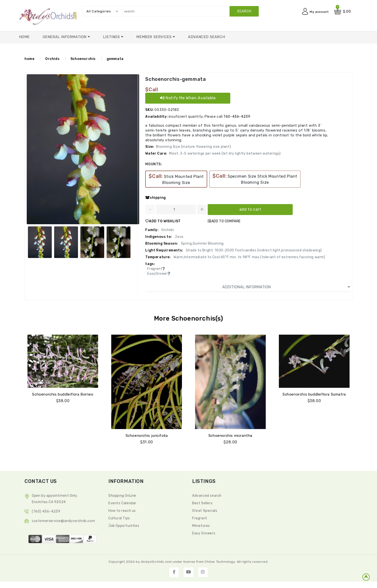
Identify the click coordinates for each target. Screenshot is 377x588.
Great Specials (205, 510)
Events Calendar (122, 503)
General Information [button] (65, 37)
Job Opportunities (124, 525)
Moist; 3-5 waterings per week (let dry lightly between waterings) (225, 153)
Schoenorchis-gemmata (175, 79)
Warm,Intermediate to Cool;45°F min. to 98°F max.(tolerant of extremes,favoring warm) (249, 257)
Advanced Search (206, 37)
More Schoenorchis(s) (189, 318)
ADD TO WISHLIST (163, 221)
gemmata (115, 59)
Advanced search (207, 495)
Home (24, 37)
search (244, 11)
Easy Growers (204, 533)
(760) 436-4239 (46, 511)
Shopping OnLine (122, 495)
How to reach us (122, 510)
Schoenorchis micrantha (230, 435)
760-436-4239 (237, 116)
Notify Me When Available (188, 98)
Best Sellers (202, 503)
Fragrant (200, 518)
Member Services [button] (154, 37)
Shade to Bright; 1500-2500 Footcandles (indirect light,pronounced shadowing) (253, 250)
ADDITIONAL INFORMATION (286, 287)
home (29, 59)
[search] (189, 11)
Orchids (52, 59)
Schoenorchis (83, 59)
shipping (155, 197)
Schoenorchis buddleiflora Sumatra (314, 394)
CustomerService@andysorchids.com (63, 520)
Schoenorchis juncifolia (147, 435)
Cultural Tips (119, 518)
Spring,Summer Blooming (202, 243)
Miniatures (201, 525)
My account (318, 12)
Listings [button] (112, 37)
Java (179, 236)
